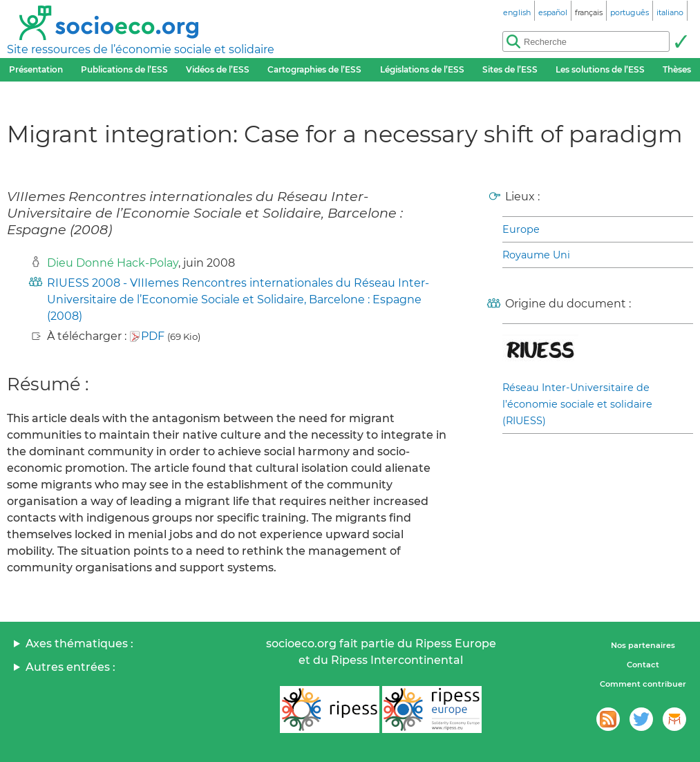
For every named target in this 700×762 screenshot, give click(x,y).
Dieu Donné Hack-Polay (113, 263)
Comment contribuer (643, 684)
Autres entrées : (70, 667)
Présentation (36, 69)
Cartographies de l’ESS (314, 69)
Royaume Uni (536, 255)
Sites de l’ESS (510, 69)
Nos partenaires (643, 645)
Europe (521, 229)
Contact (643, 665)
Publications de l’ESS (124, 69)
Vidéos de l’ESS (218, 69)
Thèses (677, 69)
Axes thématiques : (79, 644)
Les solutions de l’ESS (600, 69)
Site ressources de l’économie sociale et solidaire (141, 49)
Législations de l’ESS (422, 69)
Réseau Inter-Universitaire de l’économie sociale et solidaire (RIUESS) (577, 404)
